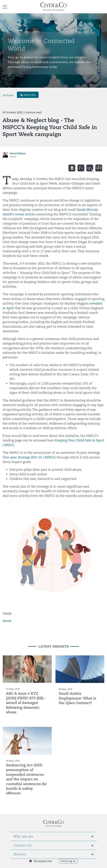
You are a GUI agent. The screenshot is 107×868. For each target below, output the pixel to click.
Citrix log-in (68, 861)
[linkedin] (90, 168)
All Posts (8, 95)
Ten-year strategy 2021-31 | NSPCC (29, 457)
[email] (72, 168)
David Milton (18, 153)
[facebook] (99, 168)
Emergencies (43, 861)
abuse (7, 621)
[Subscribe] (28, 95)
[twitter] (81, 168)
